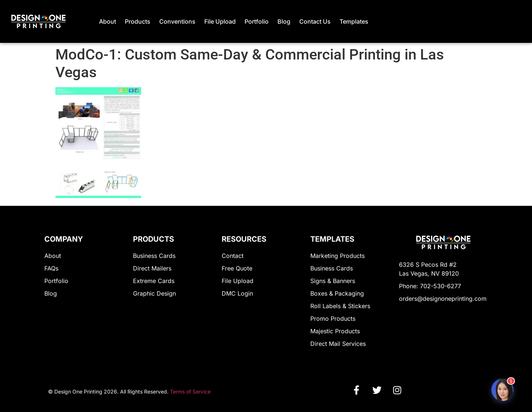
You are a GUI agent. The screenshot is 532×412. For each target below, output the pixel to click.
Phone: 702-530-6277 (430, 286)
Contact (233, 256)
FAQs (51, 268)
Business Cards (154, 256)
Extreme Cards (154, 281)
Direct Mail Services (338, 344)
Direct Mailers (152, 268)
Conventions (177, 21)
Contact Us (315, 21)
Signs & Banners (333, 281)
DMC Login (237, 293)
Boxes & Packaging (337, 293)
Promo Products (333, 319)
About (108, 21)
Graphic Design (154, 293)
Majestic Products (335, 331)
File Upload (220, 21)
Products (138, 21)
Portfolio (257, 21)
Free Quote (237, 268)
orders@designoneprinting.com (443, 299)
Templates (354, 21)
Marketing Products (337, 256)
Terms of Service (190, 391)
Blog (284, 21)
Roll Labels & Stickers (340, 306)
